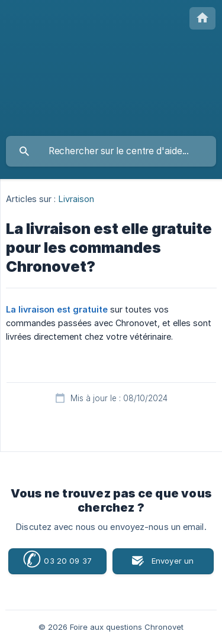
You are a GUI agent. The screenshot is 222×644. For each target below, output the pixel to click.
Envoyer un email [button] (173, 565)
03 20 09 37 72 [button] (57, 561)
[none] (202, 18)
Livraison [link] (77, 199)
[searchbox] (111, 151)
